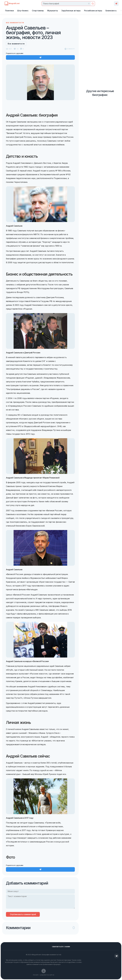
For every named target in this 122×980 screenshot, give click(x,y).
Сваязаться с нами (61, 947)
